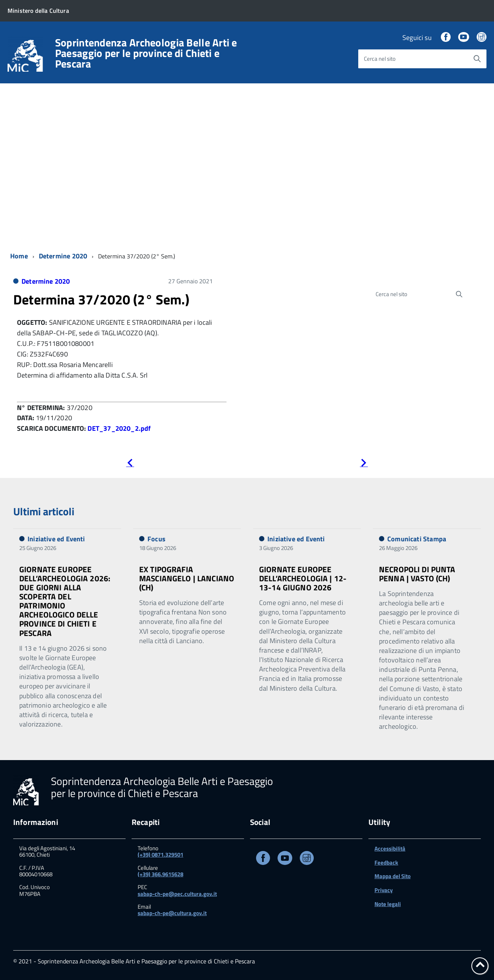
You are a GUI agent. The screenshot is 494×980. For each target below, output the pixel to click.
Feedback (386, 862)
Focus (156, 539)
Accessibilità (390, 849)
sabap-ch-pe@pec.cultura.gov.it (177, 894)
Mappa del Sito (393, 876)
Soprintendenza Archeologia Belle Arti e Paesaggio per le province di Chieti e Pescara (146, 53)
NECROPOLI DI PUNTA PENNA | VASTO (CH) (417, 574)
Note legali (388, 904)
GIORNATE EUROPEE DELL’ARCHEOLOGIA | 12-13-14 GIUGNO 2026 (303, 578)
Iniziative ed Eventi (56, 539)
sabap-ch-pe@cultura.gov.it (172, 913)
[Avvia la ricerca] (477, 59)
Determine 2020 (63, 256)
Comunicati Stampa (417, 539)
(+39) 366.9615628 (160, 874)
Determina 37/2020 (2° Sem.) (101, 299)
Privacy (384, 890)
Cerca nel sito (380, 59)
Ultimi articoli (44, 511)
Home (19, 256)
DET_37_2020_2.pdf (119, 428)
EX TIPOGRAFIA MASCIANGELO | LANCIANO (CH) (187, 578)
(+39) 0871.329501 (160, 855)
